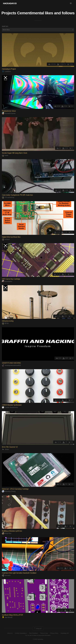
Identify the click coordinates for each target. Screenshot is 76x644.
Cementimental (31, 13)
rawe (5, 155)
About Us (10, 633)
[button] (71, 3)
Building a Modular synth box (12, 531)
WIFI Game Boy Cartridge (11, 279)
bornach (6, 575)
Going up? (38, 628)
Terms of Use (44, 633)
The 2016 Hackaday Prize (5, 78)
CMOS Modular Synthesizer (12, 405)
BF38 (5, 323)
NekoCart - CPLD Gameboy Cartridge (15, 489)
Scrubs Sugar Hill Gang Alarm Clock (14, 153)
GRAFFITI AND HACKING (11, 363)
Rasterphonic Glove (9, 111)
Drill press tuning (8, 321)
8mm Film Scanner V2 (10, 447)
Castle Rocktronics (10, 407)
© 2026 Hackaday (38, 639)
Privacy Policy (54, 633)
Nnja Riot (7, 533)
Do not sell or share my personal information (38, 635)
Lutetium (6, 71)
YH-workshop (8, 197)
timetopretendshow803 (11, 365)
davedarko (7, 281)
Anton (5, 449)
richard (6, 239)
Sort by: (5, 26)
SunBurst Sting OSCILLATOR (12, 615)
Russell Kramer (9, 113)
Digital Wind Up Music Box (11, 237)
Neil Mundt (7, 617)
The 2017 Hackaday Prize (5, 246)
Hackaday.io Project (9, 69)
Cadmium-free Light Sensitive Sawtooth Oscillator (19, 573)
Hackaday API (65, 633)
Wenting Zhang (9, 491)
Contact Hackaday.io (21, 633)
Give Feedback (33, 633)
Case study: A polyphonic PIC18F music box (17, 195)
